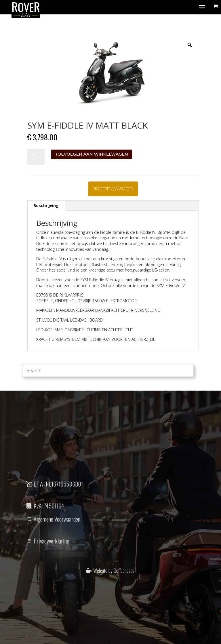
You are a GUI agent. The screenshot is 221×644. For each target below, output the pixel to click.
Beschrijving (46, 206)
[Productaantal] (36, 157)
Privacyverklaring (52, 552)
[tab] (46, 206)
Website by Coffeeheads (114, 580)
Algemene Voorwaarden (57, 530)
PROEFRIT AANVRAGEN (113, 189)
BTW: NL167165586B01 (58, 495)
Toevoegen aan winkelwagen (92, 154)
